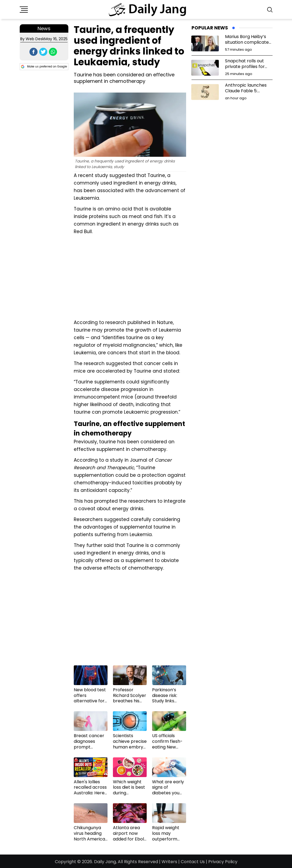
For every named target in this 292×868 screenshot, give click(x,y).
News (44, 28)
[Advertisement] (130, 276)
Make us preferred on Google (44, 67)
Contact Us (193, 862)
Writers (169, 862)
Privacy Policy (223, 862)
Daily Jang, (105, 862)
